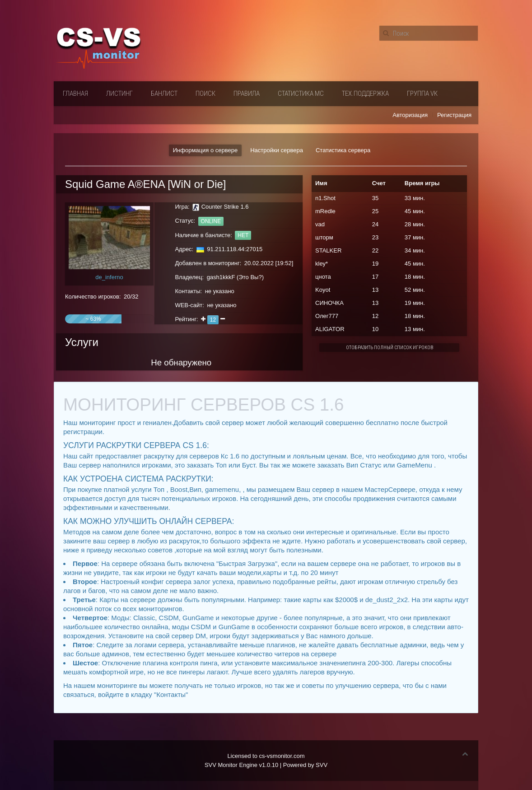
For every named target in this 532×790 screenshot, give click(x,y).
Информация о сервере (205, 150)
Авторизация (410, 115)
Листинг (119, 93)
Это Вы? (250, 277)
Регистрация (454, 115)
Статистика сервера (343, 150)
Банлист (164, 93)
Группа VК (422, 93)
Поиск (205, 93)
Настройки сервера (277, 150)
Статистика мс (301, 93)
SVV (322, 765)
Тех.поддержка (365, 93)
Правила (247, 93)
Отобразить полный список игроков (390, 348)
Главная (75, 93)
